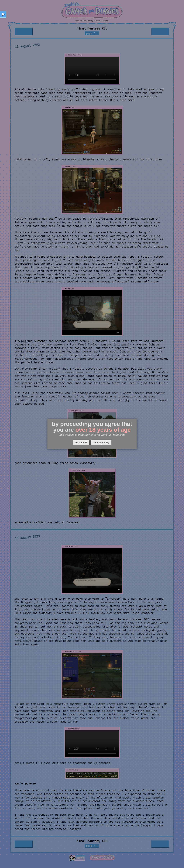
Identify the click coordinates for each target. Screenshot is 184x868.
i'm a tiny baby (101, 443)
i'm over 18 (81, 443)
